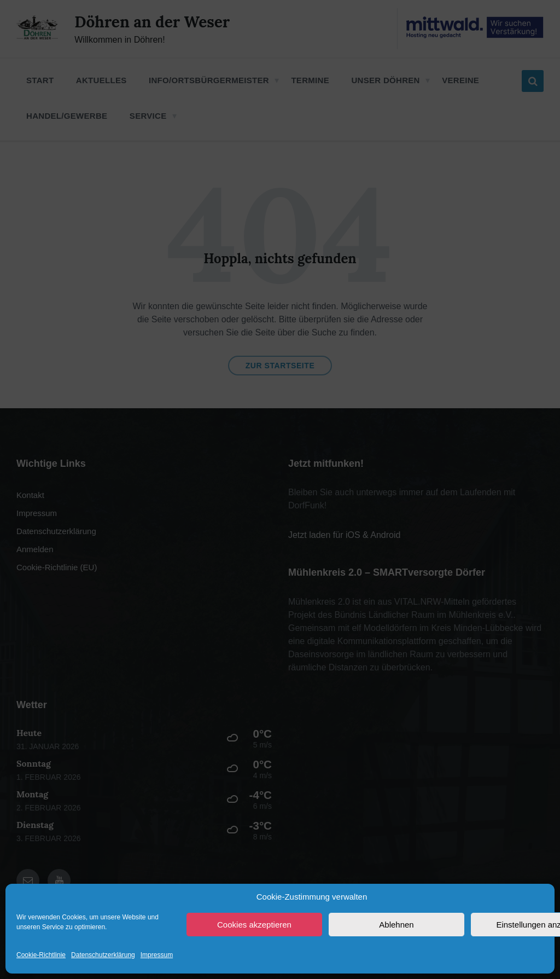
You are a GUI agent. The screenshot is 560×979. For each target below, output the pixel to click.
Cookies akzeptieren (254, 925)
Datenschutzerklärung (103, 955)
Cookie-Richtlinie (41, 955)
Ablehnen (396, 925)
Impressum (157, 955)
